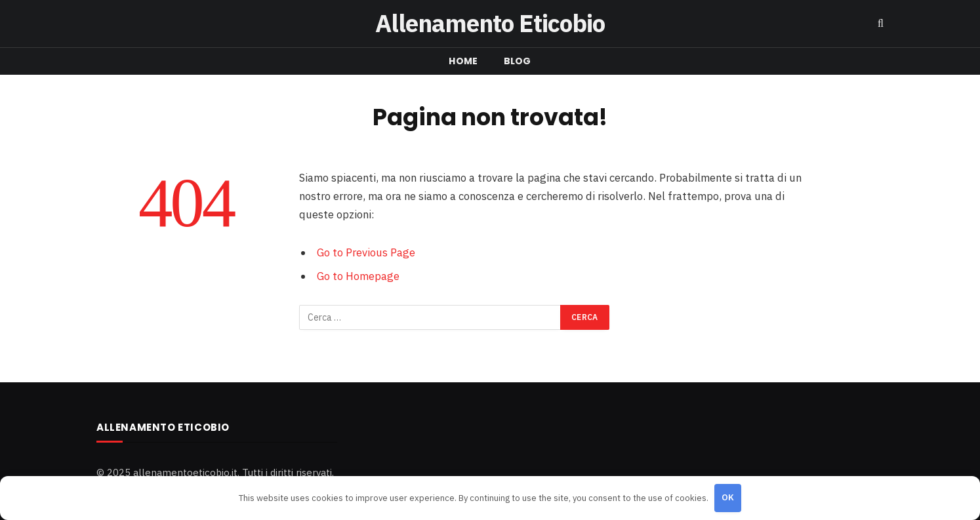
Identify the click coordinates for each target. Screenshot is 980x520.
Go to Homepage (358, 276)
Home (463, 61)
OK (728, 497)
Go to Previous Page (366, 252)
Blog (518, 61)
